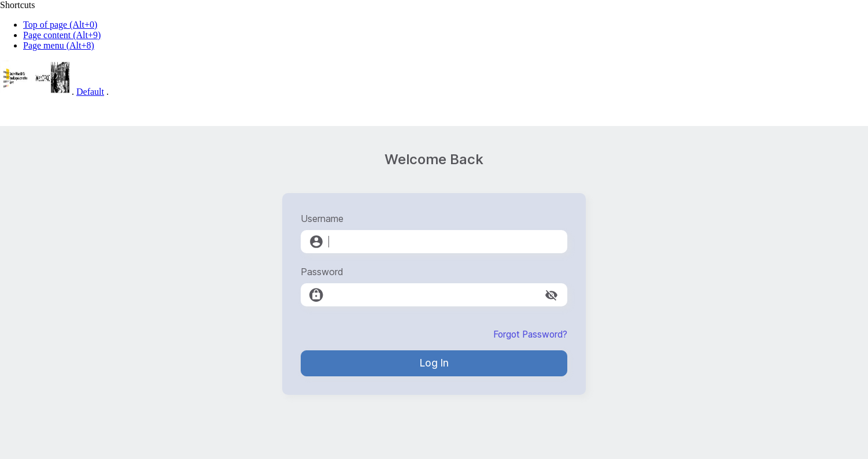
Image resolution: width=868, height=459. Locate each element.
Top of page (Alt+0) (60, 25)
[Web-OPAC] (35, 92)
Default (90, 92)
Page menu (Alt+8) (59, 45)
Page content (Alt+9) (62, 35)
